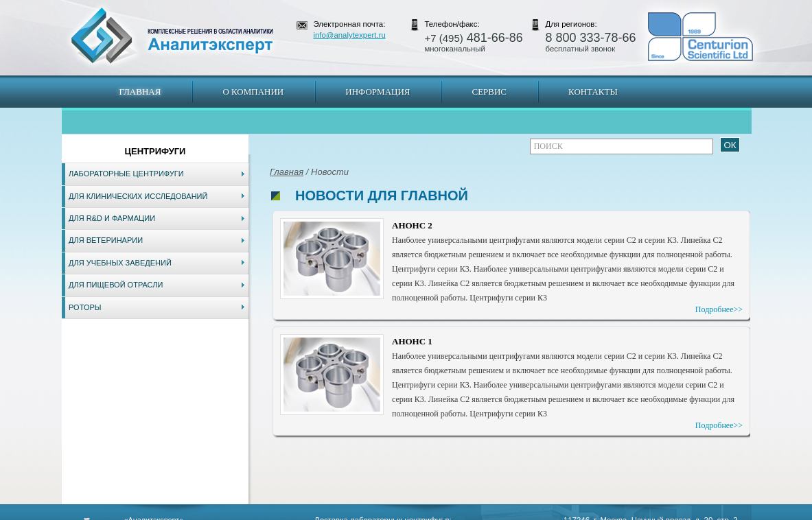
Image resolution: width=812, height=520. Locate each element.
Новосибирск (258, 513)
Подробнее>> (719, 309)
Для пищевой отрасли (116, 285)
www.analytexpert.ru (626, 513)
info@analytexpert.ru (350, 35)
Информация (378, 92)
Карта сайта (145, 513)
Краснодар (452, 513)
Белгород (492, 513)
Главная (140, 92)
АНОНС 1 (412, 341)
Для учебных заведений (120, 263)
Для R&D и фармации (112, 218)
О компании (253, 92)
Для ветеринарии (106, 240)
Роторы (85, 307)
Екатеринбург (404, 513)
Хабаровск (356, 513)
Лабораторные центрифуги (126, 174)
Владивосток (310, 513)
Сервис (489, 92)
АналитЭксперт (172, 36)
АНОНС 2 (412, 225)
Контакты (593, 92)
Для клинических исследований (138, 196)
